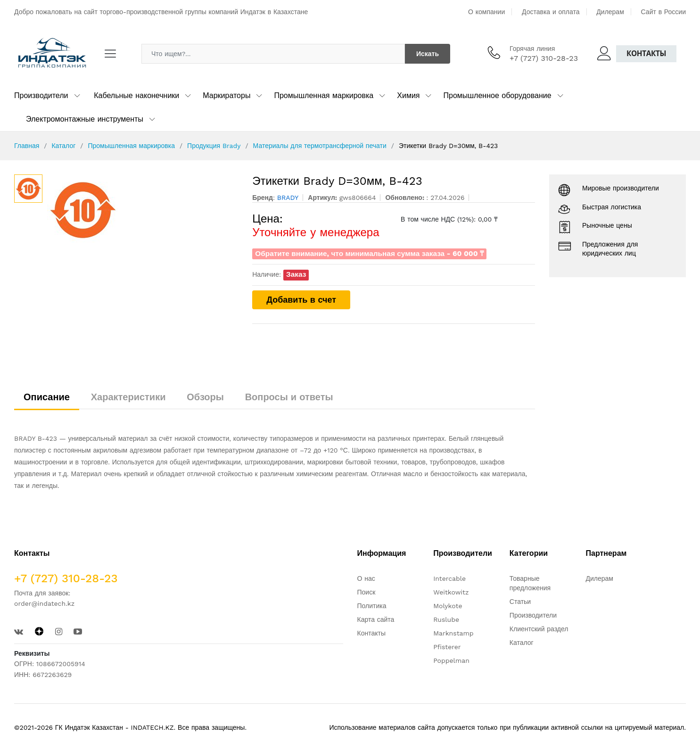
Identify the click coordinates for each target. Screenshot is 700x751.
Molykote (448, 606)
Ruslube (446, 619)
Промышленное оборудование (497, 95)
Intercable (449, 578)
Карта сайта (376, 619)
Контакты (646, 54)
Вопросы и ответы (289, 397)
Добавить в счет (301, 300)
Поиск (366, 592)
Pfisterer (447, 647)
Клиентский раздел (539, 629)
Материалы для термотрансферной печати (320, 146)
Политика (372, 606)
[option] (143, 210)
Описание (47, 397)
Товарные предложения (530, 583)
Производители (41, 95)
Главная (27, 146)
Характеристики (128, 397)
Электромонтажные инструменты (85, 119)
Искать (428, 54)
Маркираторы (226, 95)
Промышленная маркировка (324, 95)
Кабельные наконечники (136, 95)
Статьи (520, 602)
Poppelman (451, 660)
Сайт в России (663, 12)
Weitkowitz (451, 592)
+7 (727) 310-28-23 (544, 58)
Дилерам (610, 12)
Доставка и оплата (551, 12)
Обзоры (205, 397)
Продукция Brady (214, 146)
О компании (486, 12)
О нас (366, 578)
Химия (408, 95)
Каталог (63, 146)
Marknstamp (453, 633)
